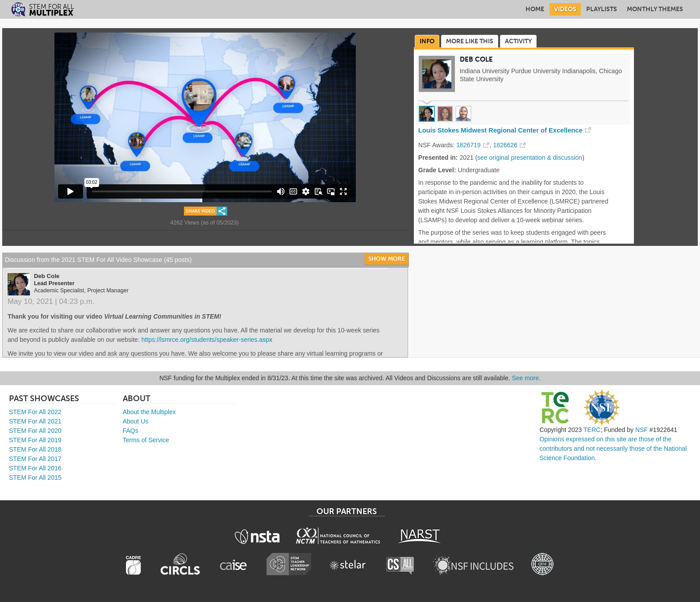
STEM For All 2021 (35, 421)
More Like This (470, 41)
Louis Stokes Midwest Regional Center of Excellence (500, 130)
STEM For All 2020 (35, 431)
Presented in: (438, 158)
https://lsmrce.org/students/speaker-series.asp (205, 340)
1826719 (469, 145)
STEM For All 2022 (35, 412)
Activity (518, 41)
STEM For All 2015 (35, 477)
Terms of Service (146, 440)
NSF (642, 430)
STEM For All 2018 (35, 449)
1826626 (505, 145)
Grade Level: (437, 170)
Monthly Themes (655, 9)
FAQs (131, 431)
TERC (592, 430)
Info (427, 41)
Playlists (602, 9)
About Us (136, 421)
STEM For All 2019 (35, 440)
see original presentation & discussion (530, 158)
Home (535, 9)
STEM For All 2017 (35, 459)
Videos (565, 9)
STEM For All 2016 (35, 468)
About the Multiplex (149, 412)
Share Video (200, 211)
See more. (527, 378)
